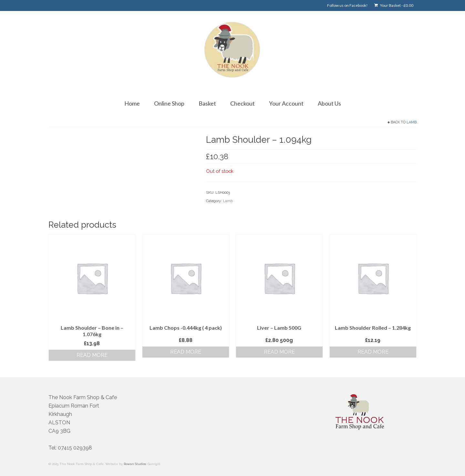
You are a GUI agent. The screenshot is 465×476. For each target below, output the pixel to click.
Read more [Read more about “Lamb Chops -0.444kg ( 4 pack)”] (186, 352)
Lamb (412, 122)
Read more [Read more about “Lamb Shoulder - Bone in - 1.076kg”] (92, 355)
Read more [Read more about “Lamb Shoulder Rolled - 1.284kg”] (373, 352)
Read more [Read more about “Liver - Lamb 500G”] (279, 352)
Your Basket (394, 5)
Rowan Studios (135, 464)
